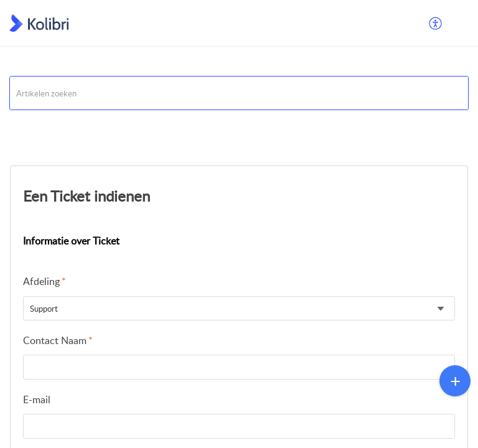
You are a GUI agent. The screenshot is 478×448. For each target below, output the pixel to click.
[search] (239, 93)
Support (25, 125)
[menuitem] (436, 23)
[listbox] (239, 308)
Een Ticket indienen (87, 196)
